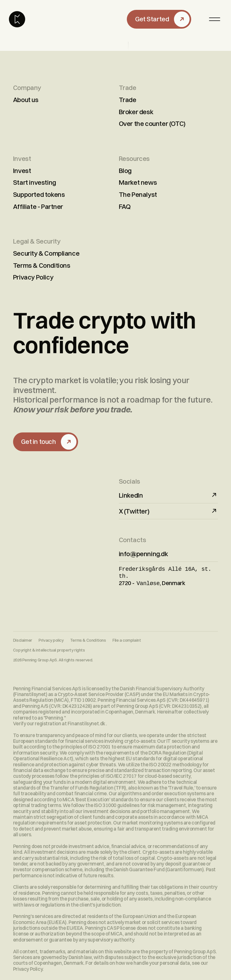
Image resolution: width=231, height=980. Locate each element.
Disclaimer (23, 638)
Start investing (35, 182)
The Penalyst (138, 194)
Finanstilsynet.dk (87, 722)
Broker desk (136, 112)
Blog (125, 171)
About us (26, 100)
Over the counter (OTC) (152, 124)
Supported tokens (39, 194)
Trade (128, 100)
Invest (22, 171)
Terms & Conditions (42, 265)
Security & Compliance (46, 253)
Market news (138, 182)
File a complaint (127, 638)
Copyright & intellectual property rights (49, 648)
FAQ (125, 207)
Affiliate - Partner (38, 207)
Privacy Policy (33, 277)
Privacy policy (51, 638)
